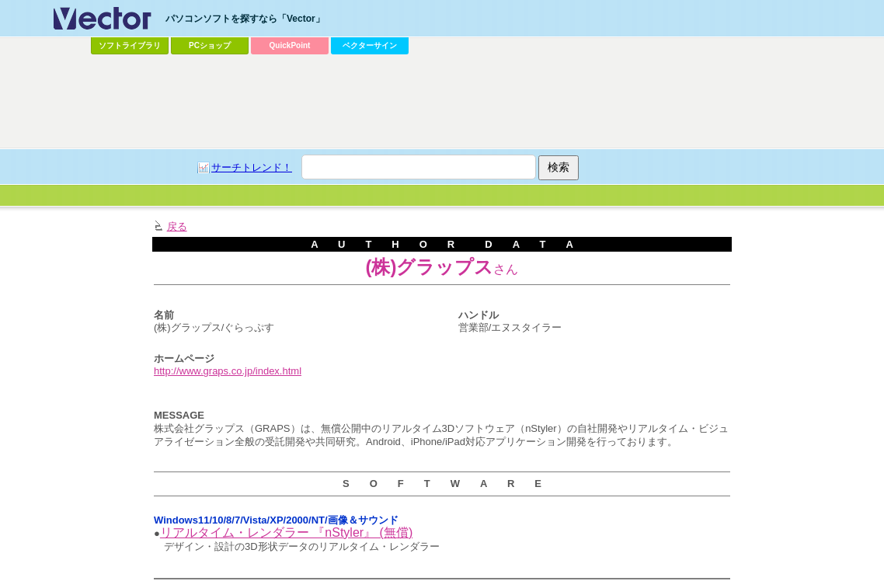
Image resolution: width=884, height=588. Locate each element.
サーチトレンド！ (252, 167)
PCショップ (210, 45)
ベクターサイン (370, 45)
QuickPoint (290, 45)
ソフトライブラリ (130, 45)
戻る (177, 226)
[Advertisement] (442, 102)
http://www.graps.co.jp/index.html (228, 371)
